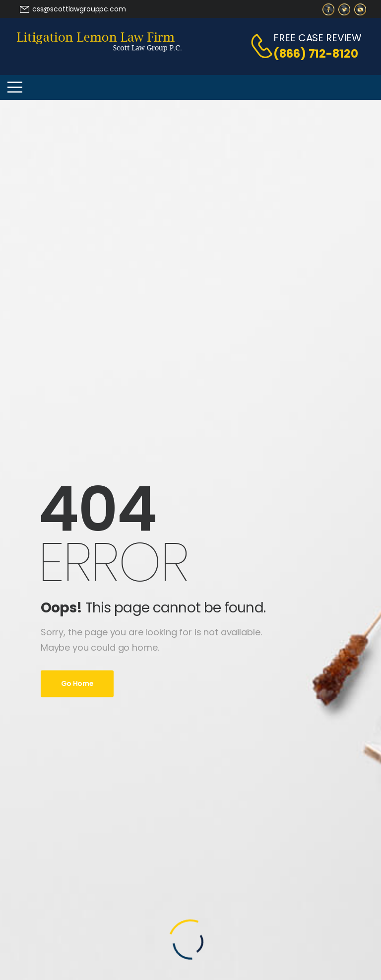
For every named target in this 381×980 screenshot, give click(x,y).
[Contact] (256, 46)
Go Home (77, 684)
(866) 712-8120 (316, 54)
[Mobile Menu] (15, 87)
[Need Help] (73, 9)
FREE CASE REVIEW (317, 38)
